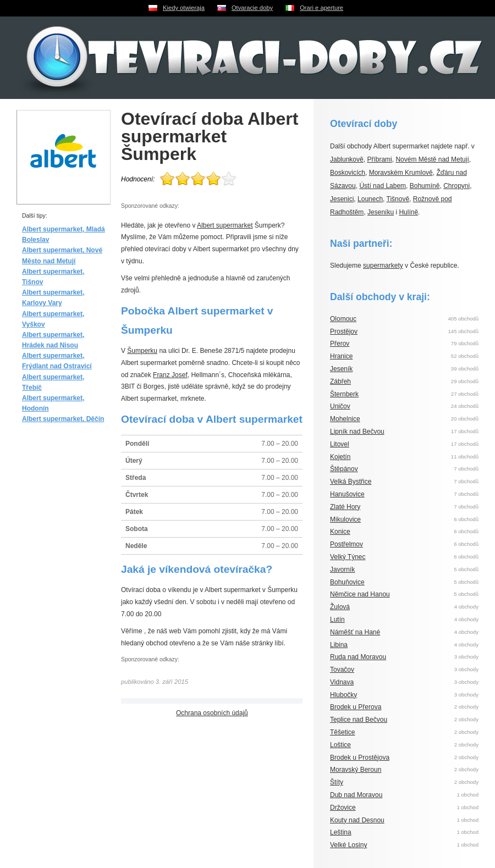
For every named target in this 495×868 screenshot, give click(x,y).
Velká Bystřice (351, 482)
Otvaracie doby (252, 8)
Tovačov (342, 670)
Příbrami (379, 159)
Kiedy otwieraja (184, 8)
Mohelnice (345, 419)
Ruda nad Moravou (358, 657)
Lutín (337, 620)
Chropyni (457, 186)
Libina (339, 645)
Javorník (342, 570)
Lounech (370, 199)
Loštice (340, 745)
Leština (341, 832)
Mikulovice (345, 519)
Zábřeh (340, 382)
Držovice (343, 808)
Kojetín (340, 457)
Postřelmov (346, 544)
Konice (340, 532)
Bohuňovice (347, 582)
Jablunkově (347, 159)
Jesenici (342, 199)
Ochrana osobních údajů (212, 713)
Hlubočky (343, 695)
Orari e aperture (321, 8)
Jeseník (341, 369)
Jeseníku (381, 212)
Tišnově (398, 199)
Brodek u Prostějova (360, 758)
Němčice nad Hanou (360, 594)
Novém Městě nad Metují (432, 159)
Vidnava (342, 682)
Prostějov (344, 331)
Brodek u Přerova (356, 707)
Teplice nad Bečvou (359, 720)
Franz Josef (170, 375)
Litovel (340, 444)
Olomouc (343, 319)
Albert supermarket (225, 225)
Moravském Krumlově (401, 173)
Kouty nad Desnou (357, 820)
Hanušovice (347, 494)
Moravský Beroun (356, 770)
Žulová (340, 607)
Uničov (340, 406)
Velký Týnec (348, 557)
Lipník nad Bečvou (357, 432)
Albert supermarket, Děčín (63, 419)
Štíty (337, 782)
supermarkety (383, 266)
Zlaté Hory (345, 507)
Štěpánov (344, 469)
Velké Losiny (348, 845)
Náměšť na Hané (355, 632)
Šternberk (344, 394)
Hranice (341, 356)
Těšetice (342, 732)
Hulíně (408, 212)
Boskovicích (348, 173)
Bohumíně (425, 186)
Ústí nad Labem (383, 186)
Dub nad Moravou (356, 795)
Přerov (340, 344)
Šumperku (142, 351)
